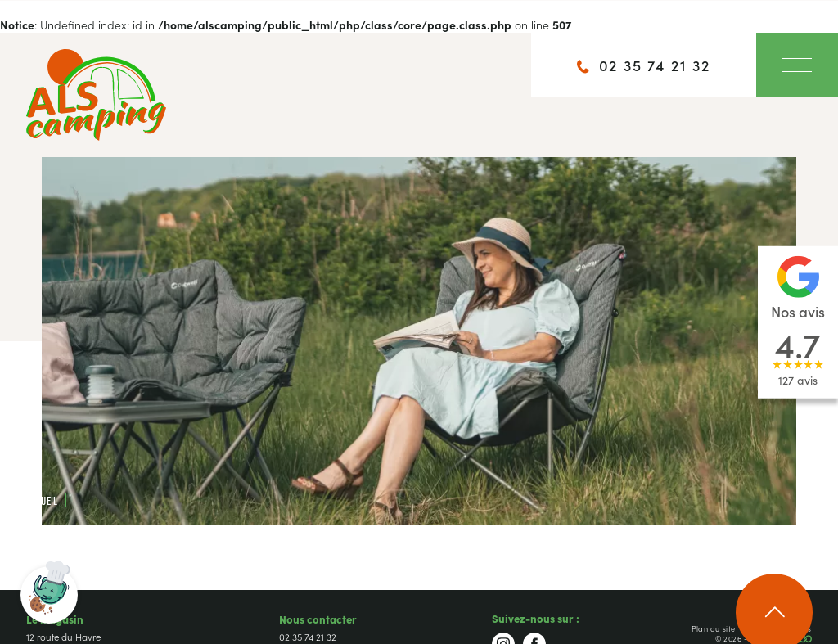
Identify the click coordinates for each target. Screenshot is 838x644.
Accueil (42, 500)
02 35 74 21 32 (308, 637)
